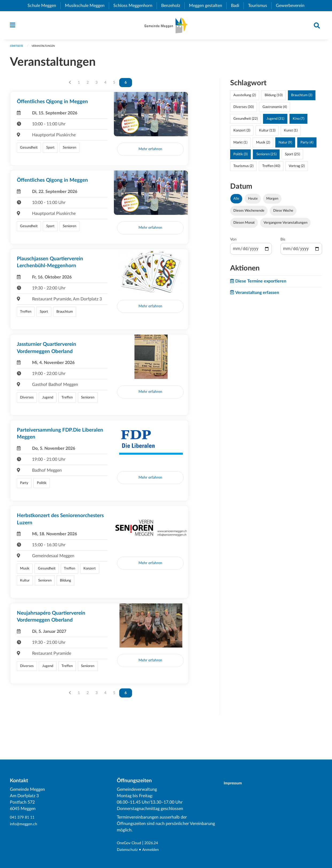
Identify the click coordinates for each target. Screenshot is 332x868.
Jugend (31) (275, 121)
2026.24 (156, 843)
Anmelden (154, 850)
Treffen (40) (271, 169)
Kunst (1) (291, 133)
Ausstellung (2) (245, 98)
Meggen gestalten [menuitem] (208, 6)
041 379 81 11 (24, 818)
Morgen (272, 201)
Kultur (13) (267, 133)
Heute (253, 201)
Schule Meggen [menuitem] (44, 6)
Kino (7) (298, 121)
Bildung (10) (274, 98)
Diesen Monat (244, 225)
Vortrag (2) (297, 169)
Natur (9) (285, 145)
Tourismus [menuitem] (260, 6)
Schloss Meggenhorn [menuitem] (135, 6)
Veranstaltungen (47, 49)
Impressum (236, 783)
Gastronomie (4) (275, 110)
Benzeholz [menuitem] (173, 6)
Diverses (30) (244, 110)
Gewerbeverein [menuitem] (292, 6)
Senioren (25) (266, 157)
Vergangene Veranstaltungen (285, 225)
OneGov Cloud (131, 843)
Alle (236, 201)
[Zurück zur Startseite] (166, 27)
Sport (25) (292, 157)
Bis (283, 242)
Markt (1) (240, 145)
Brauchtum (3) (302, 98)
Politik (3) (240, 157)
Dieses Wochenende (249, 213)
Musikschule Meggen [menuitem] (87, 6)
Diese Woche (283, 213)
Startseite (18, 49)
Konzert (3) (242, 133)
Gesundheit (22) (246, 121)
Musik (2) (263, 145)
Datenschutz (129, 850)
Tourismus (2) (243, 169)
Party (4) (307, 145)
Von (233, 242)
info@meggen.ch (25, 824)
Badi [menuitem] (237, 6)
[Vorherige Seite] (70, 85)
